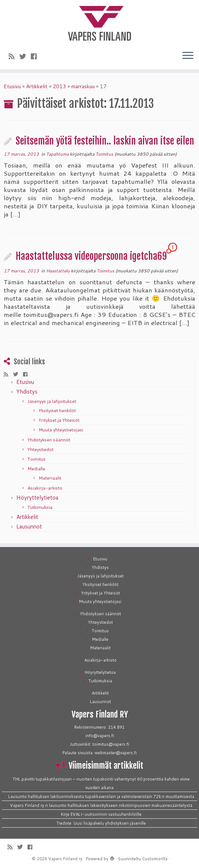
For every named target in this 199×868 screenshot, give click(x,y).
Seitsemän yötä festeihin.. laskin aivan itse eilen (105, 141)
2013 (59, 86)
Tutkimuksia (40, 507)
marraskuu (83, 86)
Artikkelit (37, 86)
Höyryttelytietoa (37, 498)
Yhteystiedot (40, 449)
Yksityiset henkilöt (57, 410)
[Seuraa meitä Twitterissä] (25, 56)
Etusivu (12, 86)
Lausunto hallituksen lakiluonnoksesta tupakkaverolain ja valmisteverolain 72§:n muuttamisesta (101, 796)
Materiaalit (50, 478)
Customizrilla (155, 859)
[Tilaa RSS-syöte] (14, 56)
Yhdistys (27, 392)
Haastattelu (58, 271)
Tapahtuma (58, 154)
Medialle (36, 469)
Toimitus (104, 154)
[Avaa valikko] (188, 56)
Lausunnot (29, 526)
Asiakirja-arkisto (45, 488)
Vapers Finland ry (65, 859)
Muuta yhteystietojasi (61, 430)
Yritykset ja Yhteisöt (59, 420)
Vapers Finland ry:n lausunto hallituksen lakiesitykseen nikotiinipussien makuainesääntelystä (101, 805)
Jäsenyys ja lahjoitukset (52, 401)
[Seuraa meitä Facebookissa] (36, 56)
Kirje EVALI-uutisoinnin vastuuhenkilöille (101, 814)
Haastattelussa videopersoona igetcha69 (91, 256)
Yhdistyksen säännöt (49, 440)
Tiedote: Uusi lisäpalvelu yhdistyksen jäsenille (101, 823)
